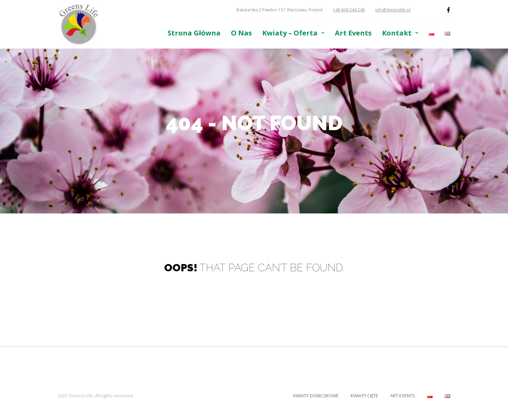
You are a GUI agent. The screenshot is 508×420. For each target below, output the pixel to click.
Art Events (353, 33)
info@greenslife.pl (393, 10)
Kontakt (397, 33)
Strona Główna (194, 33)
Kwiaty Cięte (364, 396)
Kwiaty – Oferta (290, 33)
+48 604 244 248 (349, 10)
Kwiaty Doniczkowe (316, 396)
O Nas (241, 33)
